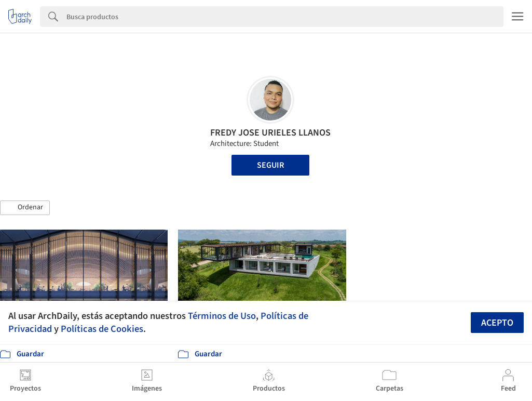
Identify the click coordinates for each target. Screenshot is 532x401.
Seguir (270, 165)
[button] (25, 208)
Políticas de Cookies (102, 329)
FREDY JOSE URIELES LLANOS (270, 133)
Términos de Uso (222, 316)
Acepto (497, 323)
